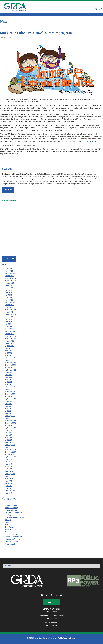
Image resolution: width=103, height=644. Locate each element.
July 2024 (8, 319)
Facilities (8, 515)
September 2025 (10, 285)
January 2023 (9, 360)
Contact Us (9, 259)
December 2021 (10, 392)
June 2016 (8, 481)
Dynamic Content (11, 510)
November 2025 (10, 281)
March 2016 (9, 488)
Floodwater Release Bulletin (14, 517)
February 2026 (10, 273)
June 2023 (8, 348)
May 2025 (8, 295)
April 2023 (8, 353)
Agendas (8, 503)
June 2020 (8, 435)
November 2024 (10, 310)
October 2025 (9, 283)
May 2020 (8, 438)
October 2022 (9, 368)
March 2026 (9, 271)
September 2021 (10, 399)
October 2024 (9, 312)
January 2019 (9, 476)
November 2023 (10, 339)
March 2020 (9, 442)
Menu (99, 9)
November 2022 (10, 365)
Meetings (8, 520)
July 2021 (8, 404)
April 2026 (8, 269)
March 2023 (9, 355)
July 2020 (8, 433)
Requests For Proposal (13, 539)
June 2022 (8, 377)
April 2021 (8, 411)
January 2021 (9, 418)
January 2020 (9, 447)
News (6, 525)
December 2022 (10, 363)
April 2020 (8, 440)
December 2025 (10, 278)
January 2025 (9, 305)
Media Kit (8, 190)
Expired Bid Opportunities (13, 513)
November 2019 (10, 452)
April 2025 (8, 298)
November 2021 (10, 394)
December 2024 (10, 307)
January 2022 (9, 389)
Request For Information (13, 537)
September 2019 (10, 457)
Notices (7, 532)
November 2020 (10, 423)
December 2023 (10, 336)
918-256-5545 (51, 612)
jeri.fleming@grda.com (90, 141)
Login (74, 638)
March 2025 (9, 300)
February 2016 (10, 491)
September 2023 (10, 343)
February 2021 (10, 416)
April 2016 (8, 486)
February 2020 (10, 445)
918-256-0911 (51, 619)
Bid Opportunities (11, 505)
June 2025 (8, 293)
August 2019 (9, 459)
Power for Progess (11, 534)
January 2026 (9, 276)
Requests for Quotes (12, 542)
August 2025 (9, 288)
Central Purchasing (11, 508)
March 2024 (9, 329)
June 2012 (8, 493)
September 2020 (10, 428)
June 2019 (8, 464)
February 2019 (10, 474)
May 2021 (8, 409)
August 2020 (9, 430)
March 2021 (9, 413)
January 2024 (9, 334)
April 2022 (8, 382)
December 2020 (10, 421)
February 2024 (10, 331)
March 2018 (9, 479)
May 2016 (8, 483)
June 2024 (8, 322)
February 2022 (10, 387)
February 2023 (10, 358)
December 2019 (10, 450)
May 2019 (8, 467)
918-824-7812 (51, 625)
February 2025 (10, 302)
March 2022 (9, 384)
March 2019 (9, 471)
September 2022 (10, 370)
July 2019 (8, 462)
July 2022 (8, 375)
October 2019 (9, 454)
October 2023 (9, 341)
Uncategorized (10, 544)
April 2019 (8, 469)
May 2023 (8, 351)
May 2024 (8, 324)
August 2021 (9, 401)
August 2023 (9, 346)
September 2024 (10, 314)
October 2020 (9, 425)
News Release (9, 527)
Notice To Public (10, 529)
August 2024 (9, 317)
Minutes (7, 522)
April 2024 (8, 327)
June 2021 (8, 406)
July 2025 (8, 290)
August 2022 (9, 372)
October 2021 (9, 397)
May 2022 (8, 380)
